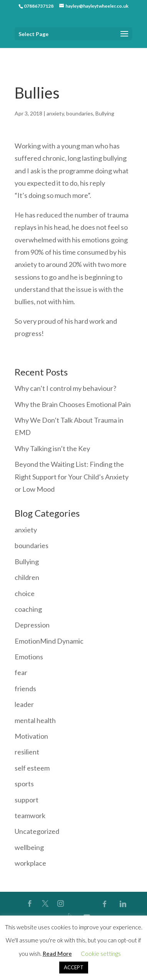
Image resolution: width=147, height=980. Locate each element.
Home (22, 54)
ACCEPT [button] (74, 967)
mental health (35, 720)
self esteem (32, 768)
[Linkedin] (123, 904)
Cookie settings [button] (101, 954)
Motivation (31, 736)
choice (25, 593)
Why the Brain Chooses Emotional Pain (73, 404)
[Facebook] (105, 904)
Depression (32, 625)
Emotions (29, 657)
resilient (27, 752)
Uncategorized (37, 831)
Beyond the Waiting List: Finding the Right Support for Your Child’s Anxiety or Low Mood (72, 477)
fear (21, 672)
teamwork (30, 815)
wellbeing (29, 847)
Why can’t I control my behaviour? (65, 388)
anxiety (55, 113)
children (27, 577)
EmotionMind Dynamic (49, 641)
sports (24, 784)
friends (25, 688)
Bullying (105, 113)
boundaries (80, 113)
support (27, 800)
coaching (28, 609)
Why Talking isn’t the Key (52, 448)
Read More (57, 954)
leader (24, 704)
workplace (30, 863)
